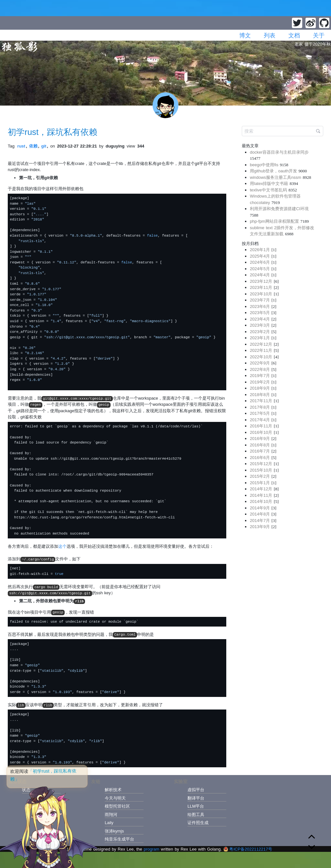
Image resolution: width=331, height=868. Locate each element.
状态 (26, 790)
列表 (270, 36)
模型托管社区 (117, 806)
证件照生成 (198, 823)
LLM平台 (196, 806)
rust (21, 146)
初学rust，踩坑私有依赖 (53, 132)
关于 (319, 36)
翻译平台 (196, 798)
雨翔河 (111, 815)
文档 (294, 36)
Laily (109, 823)
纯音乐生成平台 (119, 839)
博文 (245, 36)
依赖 (33, 146)
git (44, 146)
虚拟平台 (196, 790)
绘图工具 (196, 815)
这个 (62, 546)
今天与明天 (115, 798)
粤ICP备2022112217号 (248, 849)
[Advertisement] (283, 579)
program (151, 849)
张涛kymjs (114, 831)
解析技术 (113, 790)
